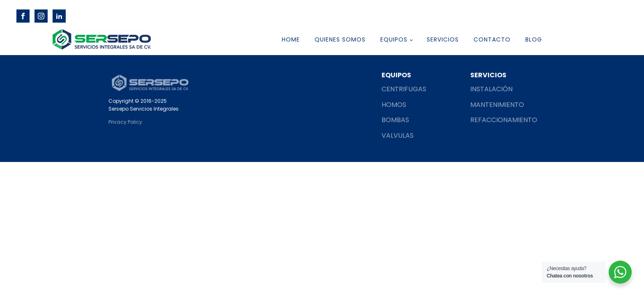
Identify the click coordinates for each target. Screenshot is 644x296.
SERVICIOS (443, 39)
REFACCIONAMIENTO (504, 120)
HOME (291, 39)
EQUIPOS (394, 39)
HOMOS (394, 105)
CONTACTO (492, 39)
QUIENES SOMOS (340, 39)
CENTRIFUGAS (404, 89)
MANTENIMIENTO (497, 105)
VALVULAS (398, 135)
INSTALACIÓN (491, 89)
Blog (534, 39)
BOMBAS (396, 120)
